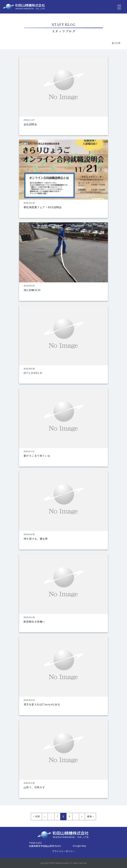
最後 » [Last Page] (90, 816)
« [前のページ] (45, 816)
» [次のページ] (82, 816)
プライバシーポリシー (63, 851)
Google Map (79, 846)
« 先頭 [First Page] (36, 816)
